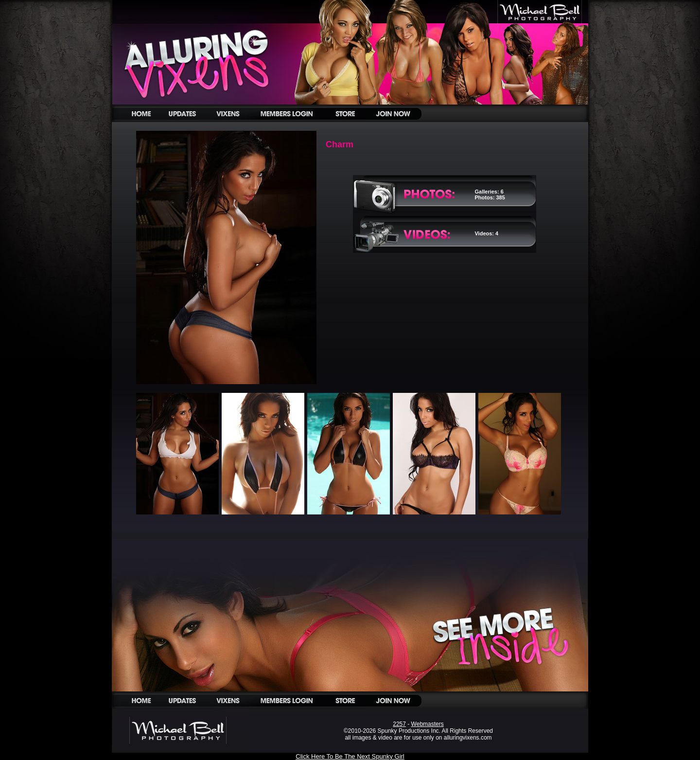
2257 (399, 724)
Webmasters (428, 724)
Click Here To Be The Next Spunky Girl (350, 756)
